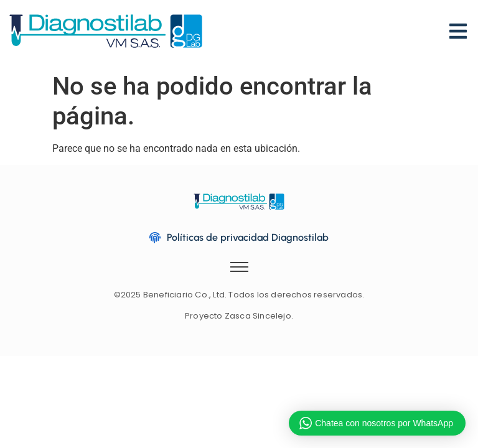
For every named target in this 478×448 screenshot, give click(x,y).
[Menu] (458, 22)
